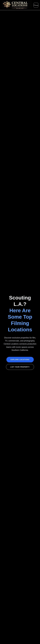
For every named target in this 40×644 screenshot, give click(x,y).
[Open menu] (36, 5)
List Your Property (20, 367)
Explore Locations (20, 360)
